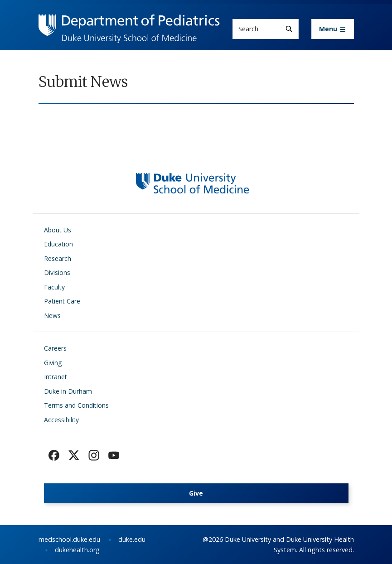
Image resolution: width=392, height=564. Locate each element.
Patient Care (62, 301)
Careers (55, 348)
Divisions (57, 272)
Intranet (56, 377)
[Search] (289, 29)
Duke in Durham (68, 391)
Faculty (54, 287)
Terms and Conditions (76, 405)
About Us (58, 230)
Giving (53, 363)
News (52, 316)
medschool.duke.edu (69, 539)
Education (58, 244)
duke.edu (132, 539)
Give (196, 493)
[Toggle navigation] (333, 29)
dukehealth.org (77, 550)
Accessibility (61, 420)
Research (58, 258)
